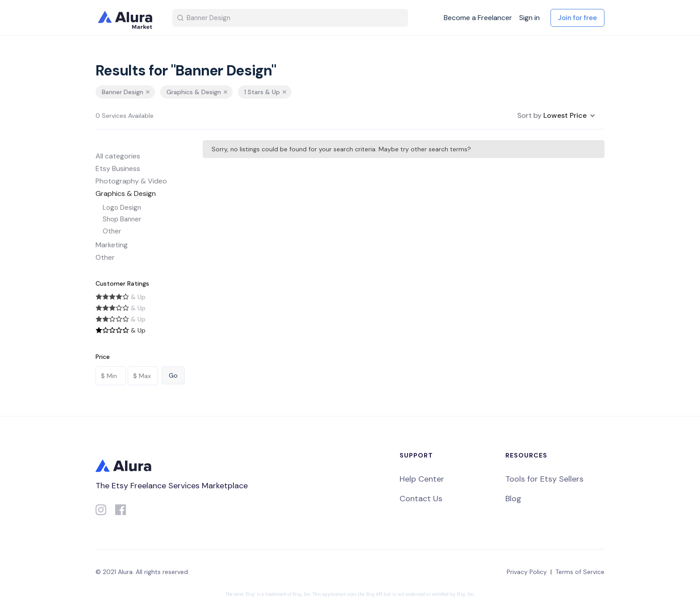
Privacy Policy (527, 572)
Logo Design (122, 208)
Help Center (422, 479)
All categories (118, 156)
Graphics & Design (126, 193)
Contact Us (421, 499)
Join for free (577, 18)
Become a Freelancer (478, 18)
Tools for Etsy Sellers (544, 479)
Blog (513, 499)
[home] (127, 18)
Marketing (112, 245)
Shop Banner (122, 219)
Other (112, 231)
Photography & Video (131, 181)
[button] (556, 116)
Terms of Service (580, 572)
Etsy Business (118, 168)
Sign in (529, 18)
